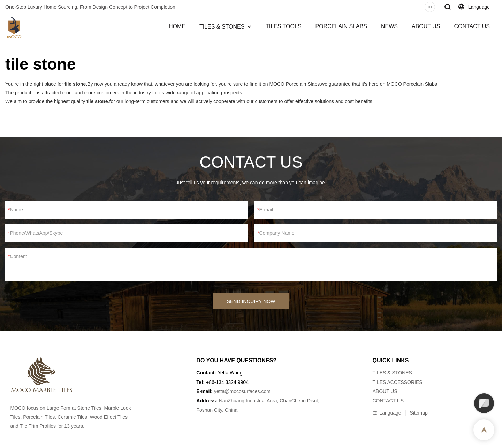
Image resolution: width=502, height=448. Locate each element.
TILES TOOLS (284, 26)
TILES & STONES (222, 27)
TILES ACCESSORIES (397, 382)
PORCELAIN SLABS (341, 26)
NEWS (389, 26)
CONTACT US (472, 26)
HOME (177, 26)
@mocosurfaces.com (248, 391)
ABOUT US (426, 26)
